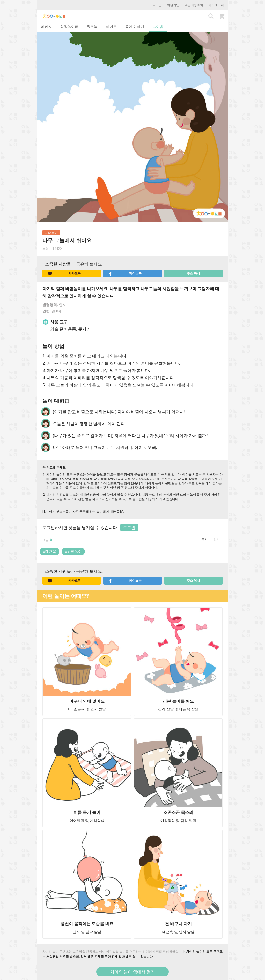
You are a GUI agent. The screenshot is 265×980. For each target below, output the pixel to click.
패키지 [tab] (47, 26)
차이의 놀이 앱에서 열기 (132, 972)
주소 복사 (193, 273)
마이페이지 (216, 5)
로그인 (157, 5)
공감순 (206, 539)
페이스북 (125, 273)
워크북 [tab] (92, 26)
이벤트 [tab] (111, 26)
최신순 (218, 539)
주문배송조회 (194, 5)
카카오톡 (64, 273)
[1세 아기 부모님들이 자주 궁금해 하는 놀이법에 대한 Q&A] (84, 512)
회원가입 (173, 5)
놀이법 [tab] (158, 26)
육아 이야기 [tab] (135, 26)
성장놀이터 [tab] (69, 26)
